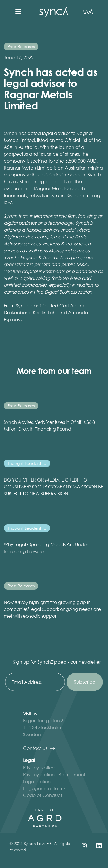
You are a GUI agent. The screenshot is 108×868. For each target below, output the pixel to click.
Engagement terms (44, 788)
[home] (52, 11)
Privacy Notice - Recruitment (54, 774)
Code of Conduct (43, 795)
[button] (18, 11)
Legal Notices (38, 781)
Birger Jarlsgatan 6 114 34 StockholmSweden (43, 727)
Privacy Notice (39, 768)
